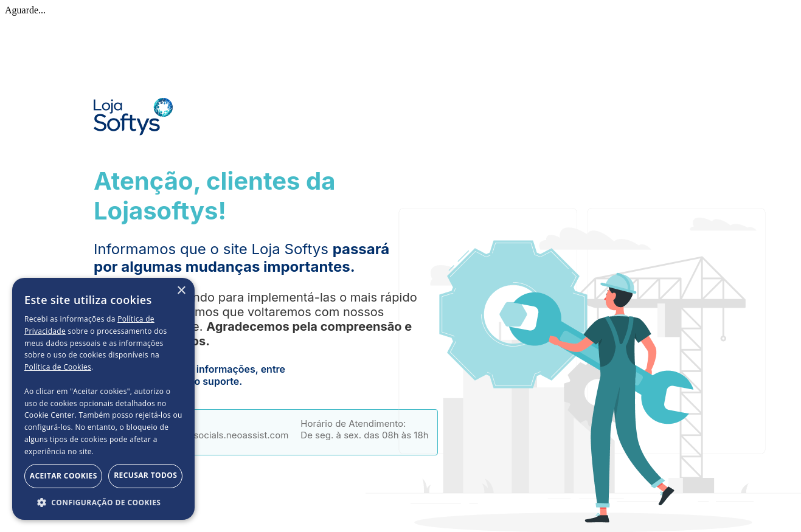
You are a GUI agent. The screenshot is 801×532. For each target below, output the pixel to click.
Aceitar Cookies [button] (64, 476)
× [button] (181, 291)
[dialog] (103, 399)
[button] (103, 502)
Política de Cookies (58, 367)
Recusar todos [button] (145, 475)
